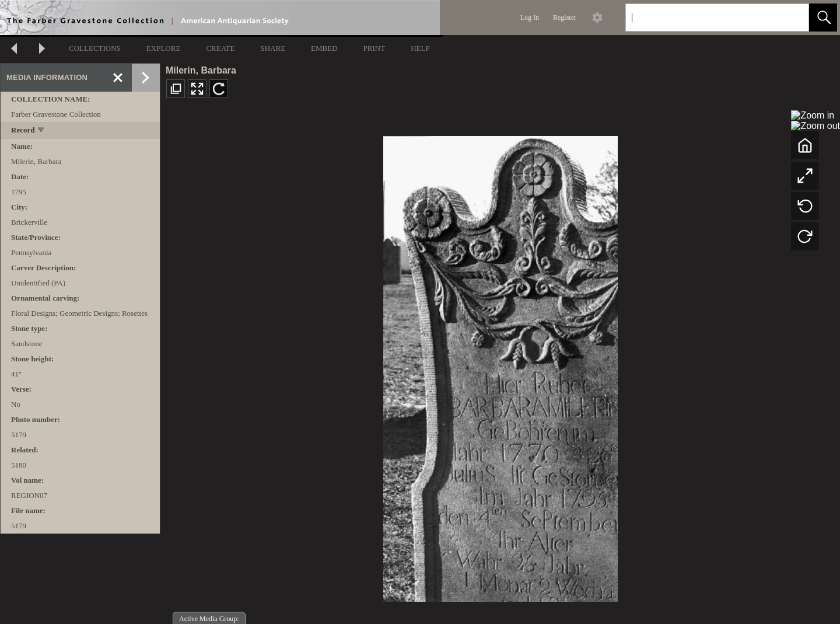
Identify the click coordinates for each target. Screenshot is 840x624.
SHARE (273, 48)
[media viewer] (500, 366)
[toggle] (42, 131)
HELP (420, 48)
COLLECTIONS (95, 48)
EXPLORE (164, 48)
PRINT (374, 48)
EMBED (324, 48)
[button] (823, 18)
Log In (530, 18)
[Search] (703, 18)
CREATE (220, 48)
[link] (791, 17)
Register (565, 18)
